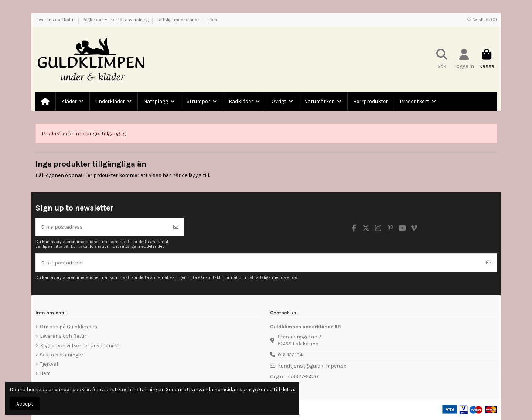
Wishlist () (482, 20)
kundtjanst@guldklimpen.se (312, 366)
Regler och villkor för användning (116, 20)
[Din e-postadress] (102, 227)
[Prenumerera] (176, 227)
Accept (25, 404)
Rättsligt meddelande (179, 20)
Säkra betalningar (62, 355)
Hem (212, 20)
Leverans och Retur (56, 20)
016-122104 (290, 355)
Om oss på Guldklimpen (69, 327)
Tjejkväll (50, 364)
